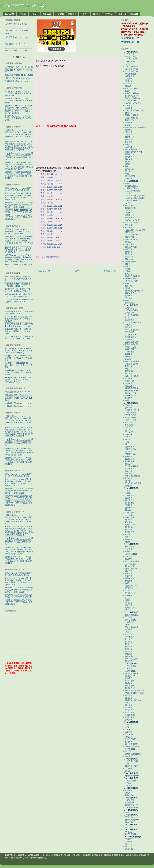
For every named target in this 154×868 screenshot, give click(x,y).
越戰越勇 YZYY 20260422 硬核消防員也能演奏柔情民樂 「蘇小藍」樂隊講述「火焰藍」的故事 (19, 205)
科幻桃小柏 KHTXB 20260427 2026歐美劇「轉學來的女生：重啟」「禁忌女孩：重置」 (19, 380)
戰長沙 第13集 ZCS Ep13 (51, 234)
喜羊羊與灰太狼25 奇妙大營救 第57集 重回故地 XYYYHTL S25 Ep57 (19, 337)
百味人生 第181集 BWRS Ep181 (17, 78)
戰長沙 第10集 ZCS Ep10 (51, 244)
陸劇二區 (35, 14)
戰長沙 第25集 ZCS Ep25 (51, 196)
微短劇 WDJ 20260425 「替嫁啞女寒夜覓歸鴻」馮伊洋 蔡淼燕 (18, 107)
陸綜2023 (60, 14)
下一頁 (22, 57)
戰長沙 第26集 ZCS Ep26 (51, 193)
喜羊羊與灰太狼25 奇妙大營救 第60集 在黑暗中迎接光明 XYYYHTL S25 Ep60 (19, 319)
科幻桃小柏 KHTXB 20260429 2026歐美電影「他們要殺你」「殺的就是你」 (19, 358)
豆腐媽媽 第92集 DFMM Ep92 (16, 81)
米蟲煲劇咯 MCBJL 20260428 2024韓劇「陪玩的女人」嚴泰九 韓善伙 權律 (18, 365)
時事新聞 (109, 14)
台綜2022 (121, 14)
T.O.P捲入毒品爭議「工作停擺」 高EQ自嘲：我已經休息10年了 (19, 301)
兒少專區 (85, 14)
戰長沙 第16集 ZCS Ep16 (51, 225)
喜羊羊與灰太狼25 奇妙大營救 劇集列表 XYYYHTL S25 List (19, 313)
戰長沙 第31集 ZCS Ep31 (51, 177)
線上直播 (97, 14)
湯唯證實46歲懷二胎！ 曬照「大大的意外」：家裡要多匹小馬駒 (18, 295)
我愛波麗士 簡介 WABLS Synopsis (18, 395)
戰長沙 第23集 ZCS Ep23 (51, 203)
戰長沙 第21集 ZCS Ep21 (51, 209)
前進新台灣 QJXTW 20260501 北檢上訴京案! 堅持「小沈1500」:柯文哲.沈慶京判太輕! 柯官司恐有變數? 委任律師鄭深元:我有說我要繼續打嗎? (19, 134)
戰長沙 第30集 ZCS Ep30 (51, 181)
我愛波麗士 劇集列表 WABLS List (18, 392)
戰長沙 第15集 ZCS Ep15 (51, 228)
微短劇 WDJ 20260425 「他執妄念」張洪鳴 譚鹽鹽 (17, 112)
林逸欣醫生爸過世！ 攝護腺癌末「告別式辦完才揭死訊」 (17, 285)
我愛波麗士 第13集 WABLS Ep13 (18, 406)
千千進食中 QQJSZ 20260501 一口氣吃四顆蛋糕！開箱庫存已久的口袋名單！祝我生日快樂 (18, 231)
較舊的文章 (110, 271)
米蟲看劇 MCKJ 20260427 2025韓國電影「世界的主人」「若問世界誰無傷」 (18, 372)
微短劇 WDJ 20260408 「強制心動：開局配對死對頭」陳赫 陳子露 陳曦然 (18, 101)
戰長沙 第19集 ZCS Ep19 (51, 215)
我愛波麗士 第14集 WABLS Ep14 (18, 403)
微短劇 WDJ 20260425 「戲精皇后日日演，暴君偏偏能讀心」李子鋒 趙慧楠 (18, 118)
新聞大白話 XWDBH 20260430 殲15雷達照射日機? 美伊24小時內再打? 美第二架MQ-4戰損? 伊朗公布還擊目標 (18, 175)
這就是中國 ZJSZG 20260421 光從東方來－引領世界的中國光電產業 (18, 211)
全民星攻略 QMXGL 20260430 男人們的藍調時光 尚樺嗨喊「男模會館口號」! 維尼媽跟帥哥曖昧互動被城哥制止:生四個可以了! (19, 166)
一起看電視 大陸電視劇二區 (22, 5)
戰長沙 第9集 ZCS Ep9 (50, 247)
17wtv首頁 (10, 14)
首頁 (77, 271)
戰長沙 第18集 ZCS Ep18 (51, 219)
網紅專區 (72, 14)
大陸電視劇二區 (130, 42)
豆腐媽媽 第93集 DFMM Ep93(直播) (19, 67)
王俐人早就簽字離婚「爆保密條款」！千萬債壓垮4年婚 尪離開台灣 (18, 279)
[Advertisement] (77, 148)
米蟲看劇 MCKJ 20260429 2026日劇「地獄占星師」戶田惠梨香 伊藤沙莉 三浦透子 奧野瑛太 (18, 351)
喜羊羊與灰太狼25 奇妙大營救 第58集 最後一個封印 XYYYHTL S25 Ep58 (19, 331)
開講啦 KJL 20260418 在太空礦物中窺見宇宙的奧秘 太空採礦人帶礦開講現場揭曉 (18, 217)
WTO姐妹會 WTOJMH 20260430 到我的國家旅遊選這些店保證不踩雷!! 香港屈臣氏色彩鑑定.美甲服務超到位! (19, 156)
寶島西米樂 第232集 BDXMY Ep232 (19, 75)
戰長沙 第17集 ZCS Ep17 (51, 222)
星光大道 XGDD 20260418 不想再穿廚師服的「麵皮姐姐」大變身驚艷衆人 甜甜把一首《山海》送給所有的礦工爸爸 (18, 197)
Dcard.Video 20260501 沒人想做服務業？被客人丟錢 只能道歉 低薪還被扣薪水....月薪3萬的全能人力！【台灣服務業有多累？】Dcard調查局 (19, 241)
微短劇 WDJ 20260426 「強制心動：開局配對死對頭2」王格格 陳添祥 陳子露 (18, 93)
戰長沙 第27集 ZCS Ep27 (51, 190)
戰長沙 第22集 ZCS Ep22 (51, 206)
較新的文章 (44, 271)
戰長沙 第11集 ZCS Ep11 (51, 241)
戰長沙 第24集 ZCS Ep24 (51, 200)
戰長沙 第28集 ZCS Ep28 (51, 187)
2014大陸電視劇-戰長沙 (51, 257)
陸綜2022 (134, 14)
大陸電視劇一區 (130, 38)
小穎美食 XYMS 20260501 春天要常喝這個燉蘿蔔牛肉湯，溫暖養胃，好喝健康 (18, 250)
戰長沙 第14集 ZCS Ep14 (51, 231)
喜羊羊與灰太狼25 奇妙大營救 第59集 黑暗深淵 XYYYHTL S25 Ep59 (19, 325)
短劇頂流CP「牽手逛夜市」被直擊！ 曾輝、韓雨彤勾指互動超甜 (18, 290)
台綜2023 (47, 14)
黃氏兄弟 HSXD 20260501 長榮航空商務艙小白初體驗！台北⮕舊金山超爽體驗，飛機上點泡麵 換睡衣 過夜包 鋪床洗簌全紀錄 (18, 258)
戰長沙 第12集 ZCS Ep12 (51, 238)
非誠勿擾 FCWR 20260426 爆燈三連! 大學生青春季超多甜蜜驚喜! (18, 189)
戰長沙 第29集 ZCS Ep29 (51, 184)
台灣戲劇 (22, 14)
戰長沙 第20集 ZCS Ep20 (51, 212)
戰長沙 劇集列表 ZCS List (52, 174)
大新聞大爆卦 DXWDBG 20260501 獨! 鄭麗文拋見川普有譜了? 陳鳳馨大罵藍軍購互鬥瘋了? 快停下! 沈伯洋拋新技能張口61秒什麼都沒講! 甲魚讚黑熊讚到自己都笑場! (19, 146)
